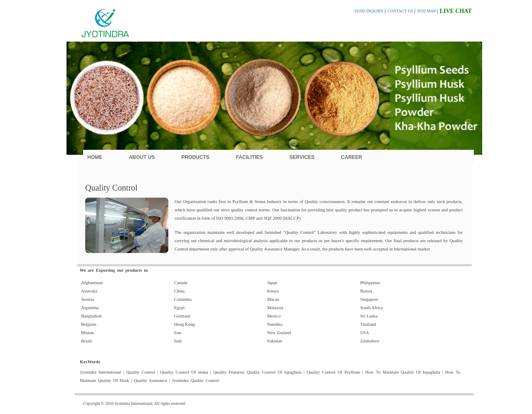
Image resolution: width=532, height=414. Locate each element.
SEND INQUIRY (369, 11)
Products (195, 157)
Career (352, 157)
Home (95, 157)
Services (302, 157)
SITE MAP (427, 11)
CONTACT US (401, 11)
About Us (142, 157)
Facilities (250, 157)
